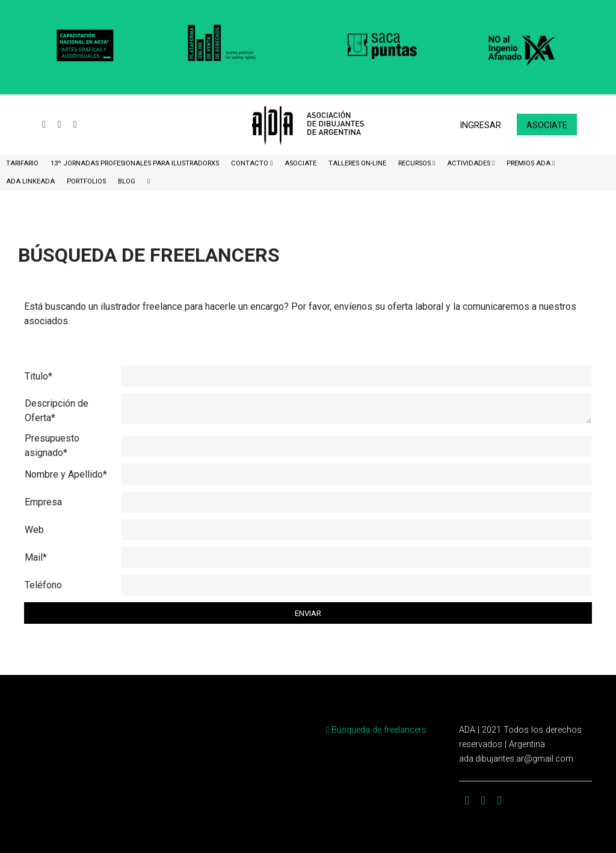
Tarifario (22, 163)
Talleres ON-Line (357, 163)
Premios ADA (529, 163)
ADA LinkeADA (30, 181)
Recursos (415, 163)
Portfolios (86, 181)
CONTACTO (251, 163)
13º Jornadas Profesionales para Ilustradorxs (135, 163)
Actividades (470, 163)
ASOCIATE (300, 163)
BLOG (127, 181)
